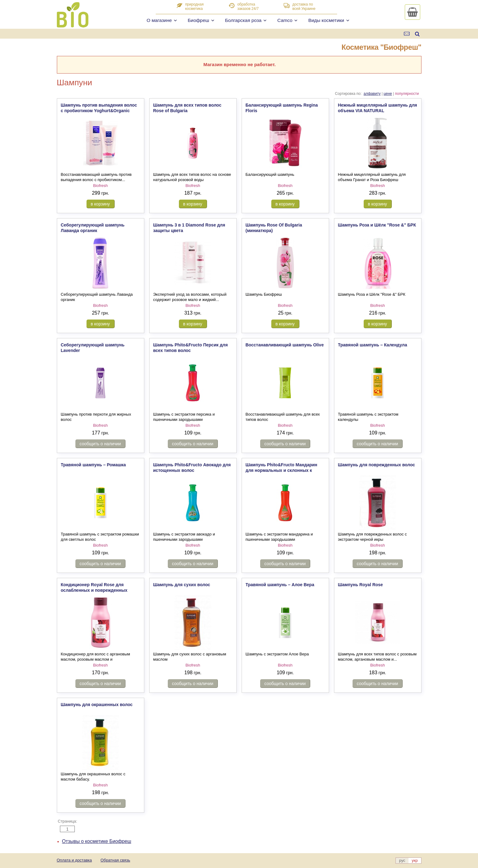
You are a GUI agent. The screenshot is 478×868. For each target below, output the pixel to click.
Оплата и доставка (74, 860)
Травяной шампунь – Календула (373, 345)
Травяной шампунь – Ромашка (93, 465)
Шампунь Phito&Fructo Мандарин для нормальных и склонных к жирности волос (281, 470)
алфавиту (372, 94)
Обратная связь (115, 860)
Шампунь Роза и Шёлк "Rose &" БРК (377, 225)
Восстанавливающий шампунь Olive (285, 345)
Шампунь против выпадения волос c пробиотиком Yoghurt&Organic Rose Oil (99, 111)
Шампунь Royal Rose (361, 585)
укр (415, 860)
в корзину (100, 204)
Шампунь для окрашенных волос (97, 705)
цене (388, 94)
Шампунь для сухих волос (182, 585)
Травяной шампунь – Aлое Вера (280, 585)
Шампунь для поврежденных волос (377, 465)
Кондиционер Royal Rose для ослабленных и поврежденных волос (94, 590)
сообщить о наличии (100, 444)
